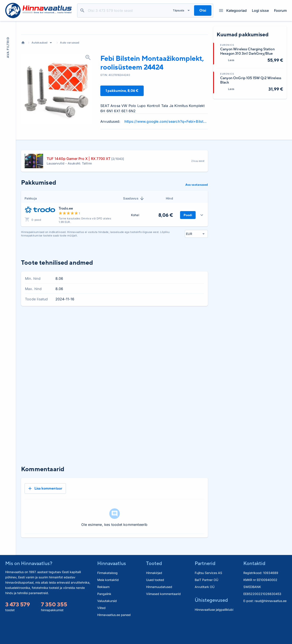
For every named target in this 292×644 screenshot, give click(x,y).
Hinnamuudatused (159, 605)
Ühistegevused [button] (211, 619)
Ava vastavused (197, 218)
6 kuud (186, 354)
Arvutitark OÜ (205, 605)
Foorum (280, 10)
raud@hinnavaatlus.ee (271, 619)
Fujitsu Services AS (208, 591)
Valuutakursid (107, 619)
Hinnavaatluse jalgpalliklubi (214, 628)
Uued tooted (155, 598)
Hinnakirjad (154, 591)
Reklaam (103, 605)
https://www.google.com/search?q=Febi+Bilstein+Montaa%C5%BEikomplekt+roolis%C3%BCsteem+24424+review (166, 154)
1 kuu (151, 354)
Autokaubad (39, 76)
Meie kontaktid (108, 598)
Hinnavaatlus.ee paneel (114, 633)
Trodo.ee (66, 241)
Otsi (82, 10)
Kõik (201, 354)
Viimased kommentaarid (163, 612)
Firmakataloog (107, 591)
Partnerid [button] (205, 582)
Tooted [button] (154, 582)
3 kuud (168, 354)
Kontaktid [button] (254, 582)
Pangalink (104, 612)
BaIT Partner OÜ (206, 598)
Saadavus (134, 231)
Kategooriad (233, 10)
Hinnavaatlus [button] (112, 582)
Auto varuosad (70, 76)
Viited (101, 626)
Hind (169, 231)
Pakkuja (31, 231)
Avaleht (23, 76)
